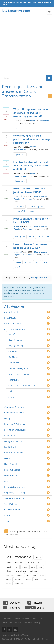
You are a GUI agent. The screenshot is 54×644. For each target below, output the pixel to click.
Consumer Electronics (14, 413)
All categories (14, 306)
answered (18, 196)
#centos (25, 567)
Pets (6, 481)
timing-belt (20, 237)
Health (7, 458)
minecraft (28, 579)
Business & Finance (13, 323)
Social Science (11, 504)
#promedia (20, 154)
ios (16, 128)
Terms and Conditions (22, 618)
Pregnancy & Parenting (15, 493)
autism (9, 579)
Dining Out (9, 418)
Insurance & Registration (20, 368)
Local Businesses (12, 470)
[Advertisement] (27, 45)
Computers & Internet (14, 407)
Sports (7, 515)
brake (28, 262)
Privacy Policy (37, 618)
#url (17, 567)
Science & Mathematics (15, 498)
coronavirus (19, 583)
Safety (11, 397)
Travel (7, 521)
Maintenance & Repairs (19, 374)
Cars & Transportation (14, 329)
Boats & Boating (16, 340)
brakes (18, 262)
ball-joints (19, 207)
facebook (18, 579)
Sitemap (37, 623)
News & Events (11, 475)
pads (37, 262)
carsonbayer (44, 120)
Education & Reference (15, 424)
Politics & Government (14, 487)
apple (37, 579)
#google (9, 567)
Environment (10, 436)
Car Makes (13, 357)
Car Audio (13, 351)
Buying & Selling (16, 346)
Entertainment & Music (15, 430)
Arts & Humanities (13, 312)
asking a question (39, 278)
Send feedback (7, 618)
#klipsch (9, 571)
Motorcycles (14, 380)
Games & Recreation (14, 453)
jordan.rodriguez (21, 176)
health (38, 557)
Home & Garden (12, 464)
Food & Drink (10, 447)
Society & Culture (12, 510)
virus (44, 579)
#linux (33, 567)
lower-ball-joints (36, 207)
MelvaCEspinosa (21, 150)
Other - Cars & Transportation (22, 386)
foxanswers (28, 199)
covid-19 (31, 563)
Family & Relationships (15, 441)
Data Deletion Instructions (23, 623)
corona (9, 583)
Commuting (14, 363)
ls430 (17, 267)
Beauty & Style (11, 318)
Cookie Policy (7, 623)
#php (40, 567)
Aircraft (33, 120)
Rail (10, 391)
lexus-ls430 (20, 211)
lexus (32, 211)
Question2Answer (22, 635)
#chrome (41, 563)
